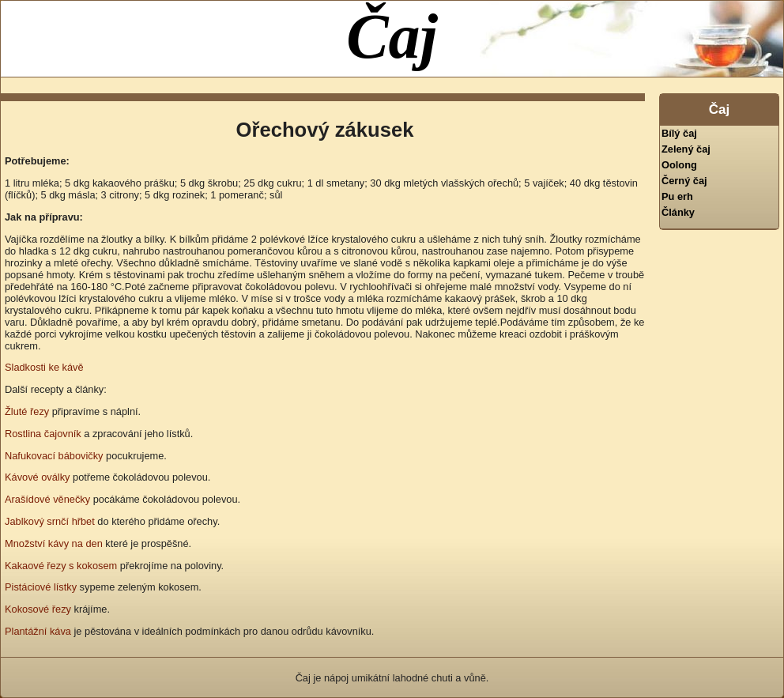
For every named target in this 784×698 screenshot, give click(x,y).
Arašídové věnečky (47, 499)
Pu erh (677, 196)
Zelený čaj (686, 149)
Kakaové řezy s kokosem (61, 566)
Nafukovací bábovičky (54, 456)
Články (678, 212)
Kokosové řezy (38, 609)
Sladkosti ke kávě (44, 367)
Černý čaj (684, 181)
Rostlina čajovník (43, 434)
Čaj (392, 36)
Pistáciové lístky (41, 587)
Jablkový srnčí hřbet (50, 521)
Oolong (679, 165)
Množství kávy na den (54, 543)
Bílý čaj (679, 133)
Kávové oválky (38, 477)
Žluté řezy (27, 411)
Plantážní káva (38, 631)
